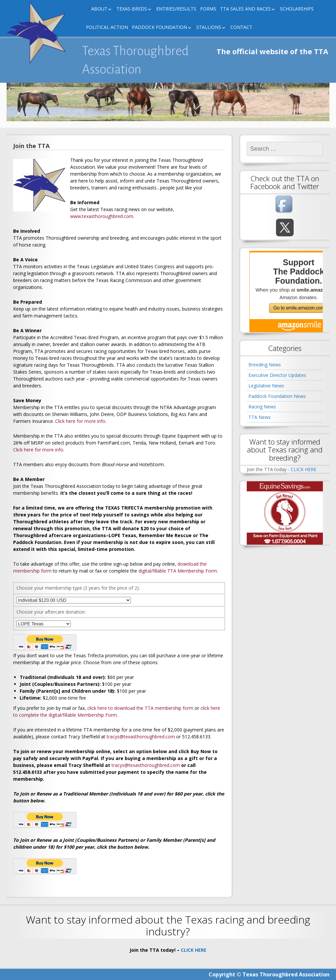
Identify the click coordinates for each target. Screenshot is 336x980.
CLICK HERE (304, 469)
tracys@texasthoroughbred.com (141, 737)
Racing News (262, 407)
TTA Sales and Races (245, 9)
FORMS (208, 9)
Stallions (209, 27)
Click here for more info (80, 421)
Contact (241, 27)
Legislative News (266, 386)
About (99, 9)
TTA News (260, 417)
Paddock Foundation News (277, 396)
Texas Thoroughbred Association (135, 60)
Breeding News (265, 365)
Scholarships (297, 9)
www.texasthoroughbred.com (102, 216)
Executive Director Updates (277, 375)
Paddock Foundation (159, 27)
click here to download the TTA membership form (140, 708)
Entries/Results (176, 9)
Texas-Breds (132, 9)
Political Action (107, 27)
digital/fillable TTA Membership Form (178, 571)
